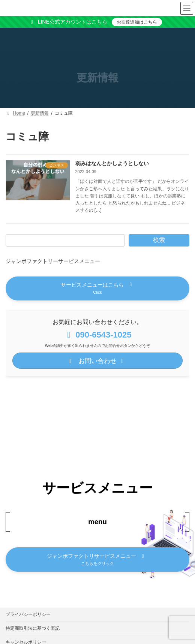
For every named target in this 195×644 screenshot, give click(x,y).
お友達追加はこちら (137, 22)
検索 (159, 240)
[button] (97, 288)
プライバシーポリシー (28, 614)
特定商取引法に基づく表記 (33, 628)
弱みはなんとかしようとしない (112, 163)
